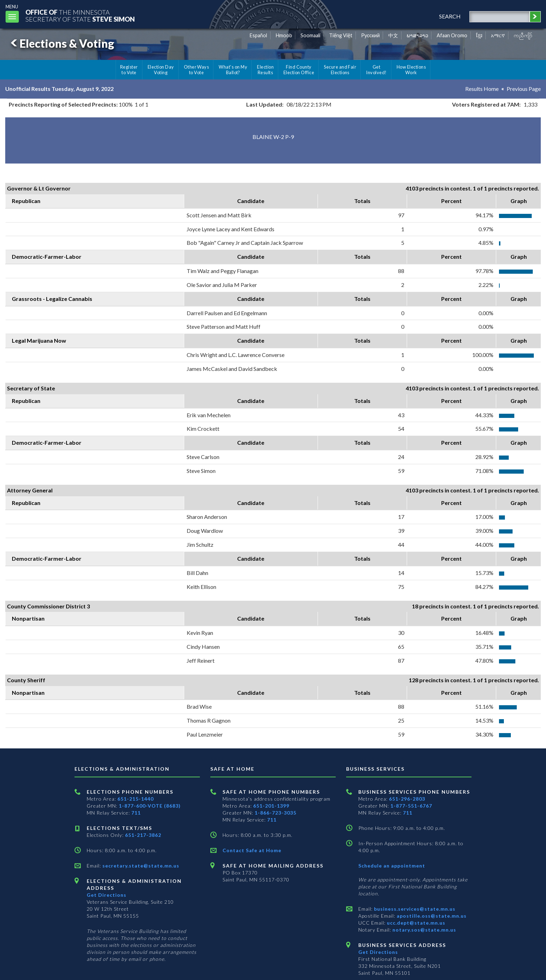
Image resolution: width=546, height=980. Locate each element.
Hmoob (284, 35)
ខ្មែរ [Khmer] (479, 35)
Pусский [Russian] (370, 35)
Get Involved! (376, 70)
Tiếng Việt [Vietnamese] (341, 35)
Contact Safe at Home (252, 850)
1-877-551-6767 (411, 806)
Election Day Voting (161, 70)
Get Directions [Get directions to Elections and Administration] (107, 895)
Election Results (265, 70)
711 (136, 813)
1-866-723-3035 (275, 813)
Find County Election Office (299, 70)
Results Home (482, 89)
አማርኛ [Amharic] (498, 35)
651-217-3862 (143, 835)
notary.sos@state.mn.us (424, 930)
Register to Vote (129, 70)
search (450, 16)
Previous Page (524, 89)
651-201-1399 (271, 806)
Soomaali (310, 35)
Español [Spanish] (258, 35)
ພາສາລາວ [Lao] (418, 35)
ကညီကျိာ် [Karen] (523, 35)
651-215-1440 (135, 799)
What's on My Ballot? (233, 70)
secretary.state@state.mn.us (140, 866)
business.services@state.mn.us (414, 909)
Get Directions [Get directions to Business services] (378, 952)
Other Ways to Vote (197, 70)
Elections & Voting (61, 43)
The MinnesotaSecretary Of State (80, 15)
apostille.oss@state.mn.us (431, 916)
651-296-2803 (407, 799)
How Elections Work (411, 70)
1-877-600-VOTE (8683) (150, 806)
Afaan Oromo (452, 35)
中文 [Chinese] (393, 35)
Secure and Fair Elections (340, 70)
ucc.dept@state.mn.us (415, 923)
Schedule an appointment (392, 866)
